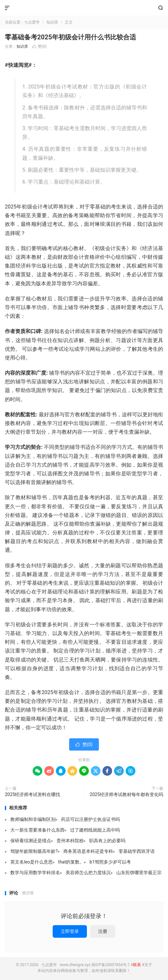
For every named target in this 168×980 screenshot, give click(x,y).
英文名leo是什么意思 (31, 862)
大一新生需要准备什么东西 (37, 830)
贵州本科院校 (70, 841)
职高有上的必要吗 (107, 841)
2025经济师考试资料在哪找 (32, 794)
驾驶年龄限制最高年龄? (34, 851)
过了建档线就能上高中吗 (95, 830)
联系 (137, 965)
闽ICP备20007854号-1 (111, 965)
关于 (148, 965)
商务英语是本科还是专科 (88, 851)
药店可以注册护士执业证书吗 (90, 819)
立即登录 (70, 931)
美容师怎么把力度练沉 (88, 873)
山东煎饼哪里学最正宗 (139, 873)
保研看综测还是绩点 (31, 841)
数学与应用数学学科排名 (35, 873)
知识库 (52, 22)
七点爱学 (84, 8)
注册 (103, 931)
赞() (39, 46)
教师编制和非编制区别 (33, 819)
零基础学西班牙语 (137, 851)
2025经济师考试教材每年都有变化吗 (126, 794)
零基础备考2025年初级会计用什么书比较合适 (70, 37)
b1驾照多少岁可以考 (110, 862)
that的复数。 (71, 862)
